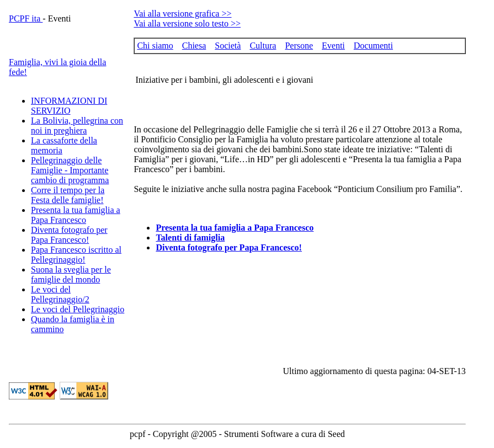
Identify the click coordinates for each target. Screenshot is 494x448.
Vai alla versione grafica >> (182, 14)
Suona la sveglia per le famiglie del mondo (71, 274)
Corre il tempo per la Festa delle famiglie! (68, 195)
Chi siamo (155, 46)
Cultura (263, 46)
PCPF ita (26, 18)
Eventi (333, 46)
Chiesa (194, 46)
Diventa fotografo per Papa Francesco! (69, 235)
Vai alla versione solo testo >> (187, 23)
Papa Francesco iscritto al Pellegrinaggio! (76, 255)
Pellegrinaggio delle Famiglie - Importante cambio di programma (70, 170)
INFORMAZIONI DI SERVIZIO (69, 106)
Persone (299, 46)
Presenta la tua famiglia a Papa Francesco (76, 215)
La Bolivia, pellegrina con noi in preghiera (77, 126)
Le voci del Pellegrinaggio (78, 309)
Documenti (373, 46)
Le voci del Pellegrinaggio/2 (60, 294)
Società (228, 46)
